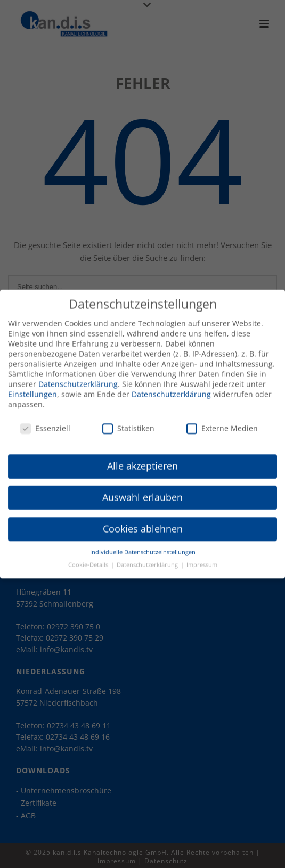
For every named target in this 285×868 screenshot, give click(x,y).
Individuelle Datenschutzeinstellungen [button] (143, 547)
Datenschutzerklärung (78, 379)
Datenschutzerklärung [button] (148, 560)
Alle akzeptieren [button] (142, 461)
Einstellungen (32, 390)
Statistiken (128, 424)
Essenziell (45, 424)
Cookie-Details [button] (89, 560)
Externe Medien (222, 424)
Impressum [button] (202, 560)
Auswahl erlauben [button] (142, 493)
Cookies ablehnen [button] (143, 524)
